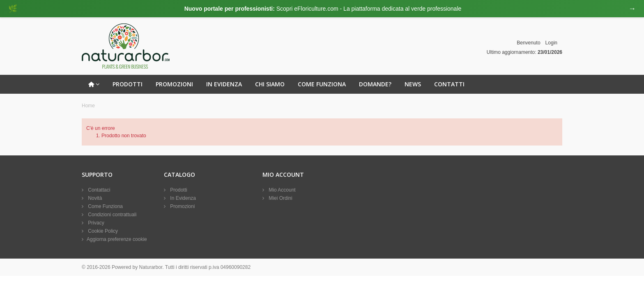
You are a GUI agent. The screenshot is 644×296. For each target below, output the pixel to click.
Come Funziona (322, 84)
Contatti (449, 84)
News (413, 84)
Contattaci (98, 190)
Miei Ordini (280, 198)
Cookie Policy (102, 231)
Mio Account (282, 190)
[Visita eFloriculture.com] (322, 9)
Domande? (375, 84)
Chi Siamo (270, 84)
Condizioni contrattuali (112, 215)
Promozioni (174, 84)
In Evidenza (224, 84)
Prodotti (128, 84)
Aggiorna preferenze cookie (117, 239)
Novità (94, 198)
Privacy (95, 223)
